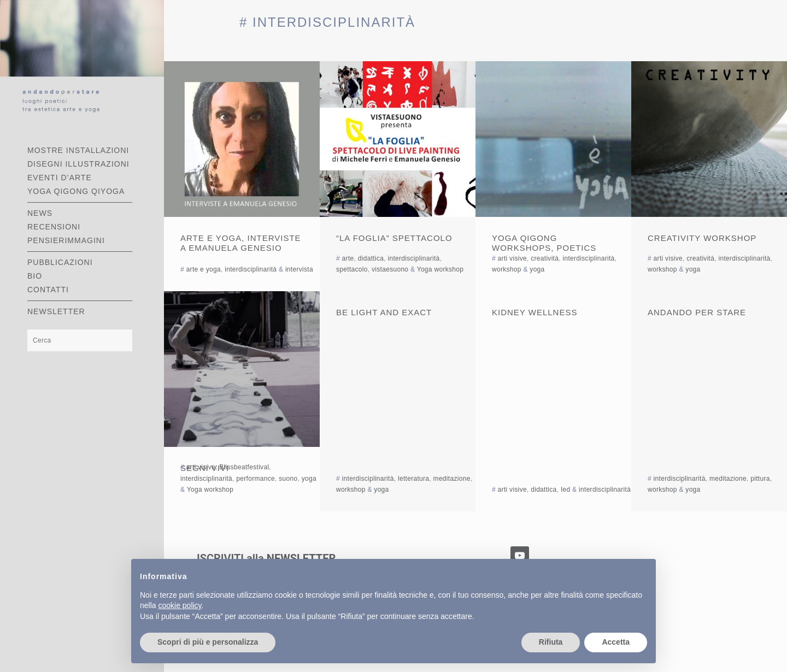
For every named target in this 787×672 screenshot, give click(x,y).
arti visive (512, 258)
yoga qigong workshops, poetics (544, 243)
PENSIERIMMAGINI (66, 240)
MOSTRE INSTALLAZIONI (78, 150)
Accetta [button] (616, 642)
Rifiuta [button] (551, 642)
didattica (371, 258)
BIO (35, 276)
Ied (566, 490)
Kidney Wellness (535, 312)
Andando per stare (697, 312)
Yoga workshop (441, 269)
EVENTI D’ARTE (60, 178)
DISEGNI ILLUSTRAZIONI (78, 164)
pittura (760, 479)
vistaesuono (390, 269)
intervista (299, 269)
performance (256, 479)
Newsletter (56, 311)
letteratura (413, 479)
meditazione (452, 479)
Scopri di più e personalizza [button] (208, 642)
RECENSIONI (54, 227)
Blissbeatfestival (244, 467)
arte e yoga (204, 269)
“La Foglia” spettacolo (394, 238)
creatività (545, 258)
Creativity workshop (702, 238)
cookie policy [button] (180, 605)
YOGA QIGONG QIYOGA (76, 191)
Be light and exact (384, 312)
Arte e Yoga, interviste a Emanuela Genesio (241, 243)
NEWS (40, 213)
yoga (537, 269)
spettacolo (352, 269)
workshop (507, 269)
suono (288, 479)
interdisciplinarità (251, 269)
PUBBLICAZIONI (60, 262)
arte (348, 258)
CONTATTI (48, 290)
